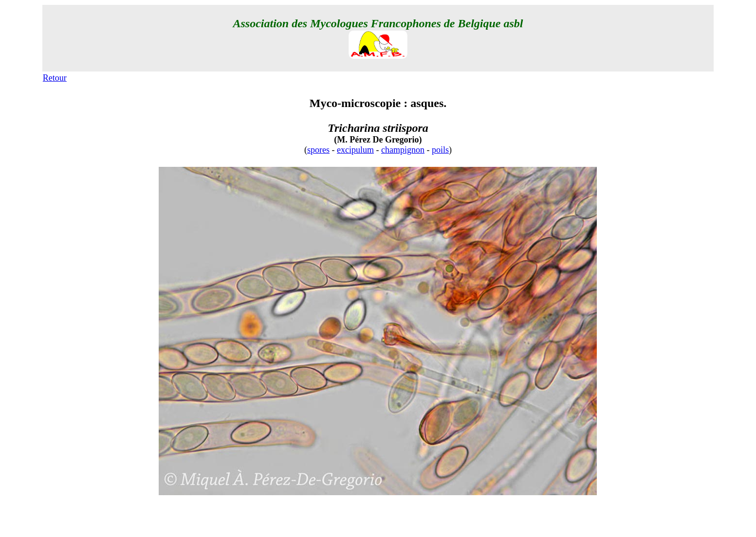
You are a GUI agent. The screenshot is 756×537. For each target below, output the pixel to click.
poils (440, 150)
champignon (403, 150)
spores (318, 150)
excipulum (355, 150)
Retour (55, 78)
